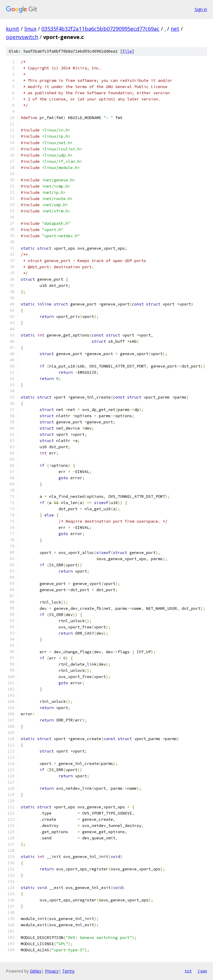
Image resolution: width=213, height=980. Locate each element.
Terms (68, 971)
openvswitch (22, 37)
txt (188, 971)
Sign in (201, 9)
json (202, 971)
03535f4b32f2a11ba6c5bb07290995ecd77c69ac (100, 29)
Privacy (52, 971)
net (175, 29)
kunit (13, 29)
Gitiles (36, 971)
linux (30, 29)
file (127, 51)
